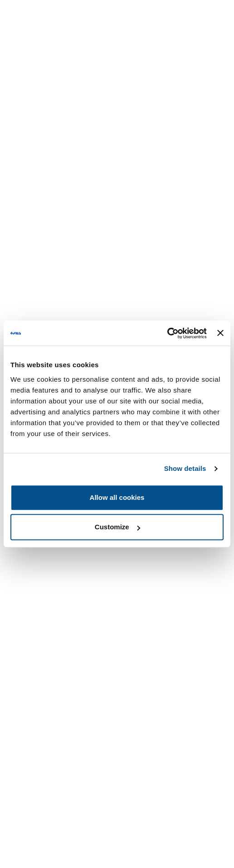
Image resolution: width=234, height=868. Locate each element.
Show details (185, 468)
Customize (117, 527)
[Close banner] (220, 333)
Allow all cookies (117, 497)
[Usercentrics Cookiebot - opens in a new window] (167, 333)
